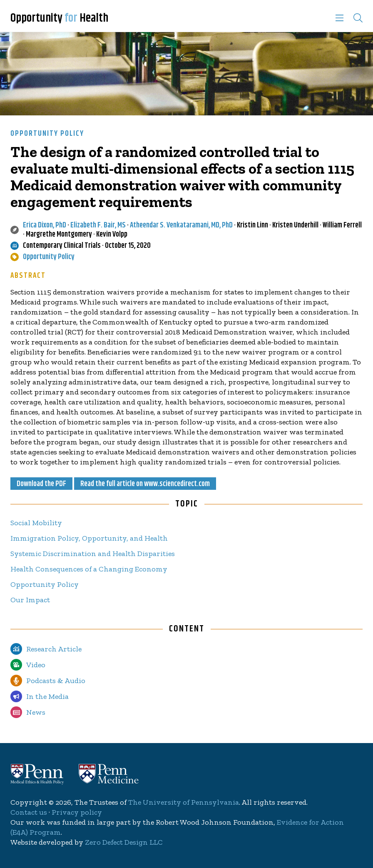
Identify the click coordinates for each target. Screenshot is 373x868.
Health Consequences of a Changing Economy (89, 569)
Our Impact (30, 600)
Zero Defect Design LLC (124, 842)
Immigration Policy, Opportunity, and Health (89, 538)
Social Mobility (36, 523)
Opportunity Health (59, 18)
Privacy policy (77, 812)
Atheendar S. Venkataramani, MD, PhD (181, 225)
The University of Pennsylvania (184, 802)
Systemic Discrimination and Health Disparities (93, 554)
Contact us (29, 812)
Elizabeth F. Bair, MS (98, 225)
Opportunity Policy (47, 134)
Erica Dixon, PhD (45, 225)
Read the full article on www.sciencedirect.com (145, 484)
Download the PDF (41, 484)
